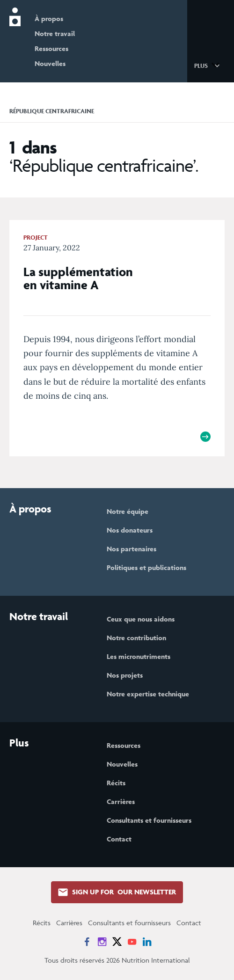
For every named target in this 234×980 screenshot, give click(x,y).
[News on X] (117, 942)
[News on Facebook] (87, 942)
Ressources (51, 48)
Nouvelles (50, 63)
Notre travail (55, 33)
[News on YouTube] (132, 942)
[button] (208, 65)
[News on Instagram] (102, 942)
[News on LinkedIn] (147, 942)
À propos (49, 18)
